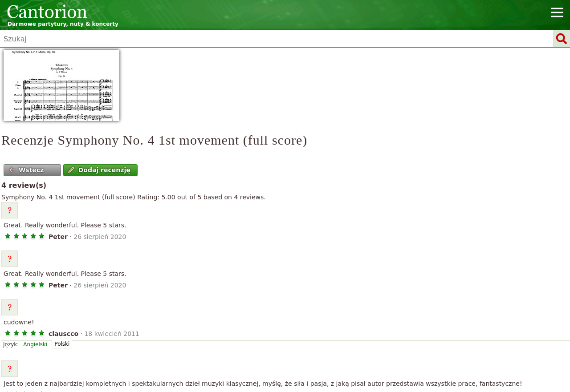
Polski (62, 344)
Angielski (35, 344)
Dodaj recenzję (99, 170)
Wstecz (26, 170)
